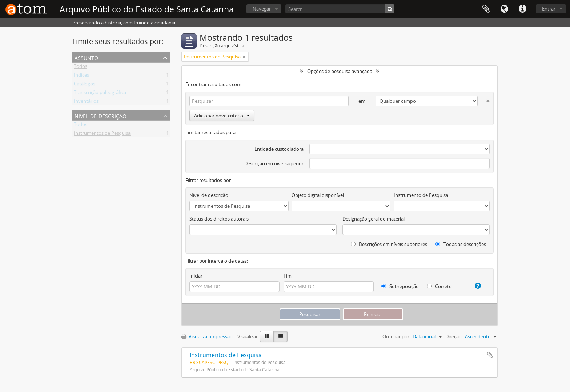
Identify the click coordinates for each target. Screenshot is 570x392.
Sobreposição (400, 286)
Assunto (86, 57)
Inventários (86, 102)
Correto (439, 286)
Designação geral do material (374, 219)
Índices (81, 76)
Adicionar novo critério (222, 116)
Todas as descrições (461, 244)
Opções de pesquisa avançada (340, 71)
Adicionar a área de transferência (490, 355)
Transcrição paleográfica (100, 94)
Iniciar (196, 276)
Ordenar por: (396, 336)
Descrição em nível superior (274, 163)
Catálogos (85, 85)
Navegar (262, 9)
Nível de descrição (101, 115)
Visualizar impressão (207, 336)
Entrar (549, 9)
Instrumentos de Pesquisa (102, 134)
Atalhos (522, 9)
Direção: (454, 336)
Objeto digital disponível (318, 195)
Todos (81, 68)
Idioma (504, 9)
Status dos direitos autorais (219, 219)
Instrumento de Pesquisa (421, 195)
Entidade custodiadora (279, 149)
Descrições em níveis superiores (389, 244)
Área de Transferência (486, 9)
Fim (288, 276)
